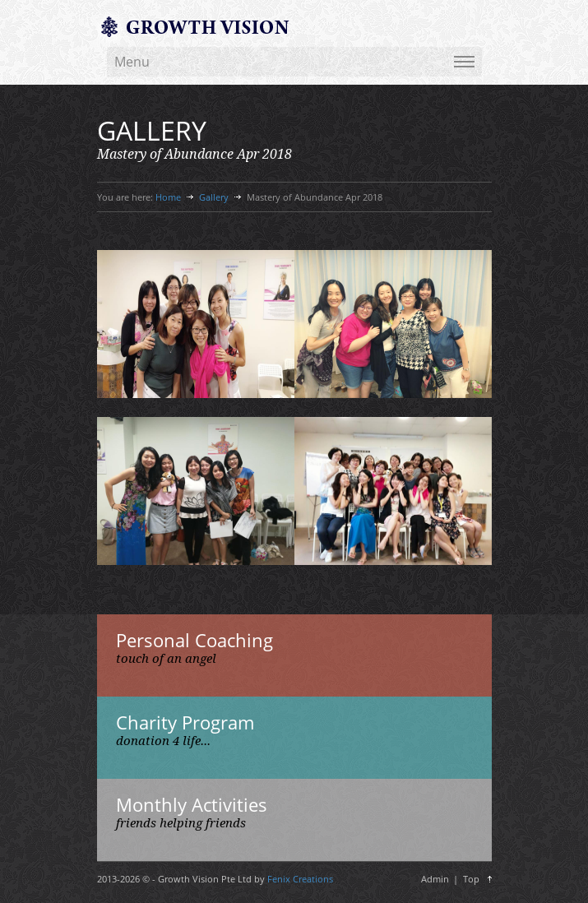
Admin (435, 879)
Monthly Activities (192, 804)
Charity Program (185, 722)
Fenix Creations (300, 879)
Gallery (214, 197)
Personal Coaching (194, 640)
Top (471, 879)
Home (168, 197)
